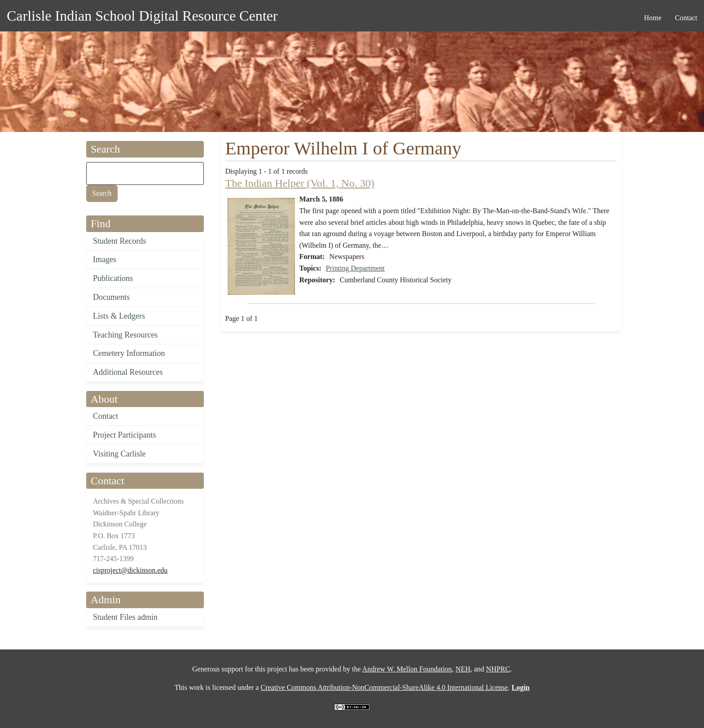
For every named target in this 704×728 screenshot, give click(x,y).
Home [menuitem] (653, 18)
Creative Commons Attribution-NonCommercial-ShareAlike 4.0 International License (384, 687)
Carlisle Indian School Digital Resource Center (142, 16)
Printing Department (355, 268)
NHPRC (498, 669)
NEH (463, 669)
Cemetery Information (129, 353)
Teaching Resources (125, 335)
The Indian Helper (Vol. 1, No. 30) (300, 183)
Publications (113, 278)
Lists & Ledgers (119, 316)
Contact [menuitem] (686, 18)
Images (105, 259)
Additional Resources (128, 372)
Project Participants (124, 435)
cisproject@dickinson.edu (130, 570)
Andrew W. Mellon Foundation (407, 669)
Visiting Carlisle (119, 454)
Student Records (120, 241)
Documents (111, 297)
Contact (106, 416)
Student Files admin (125, 617)
